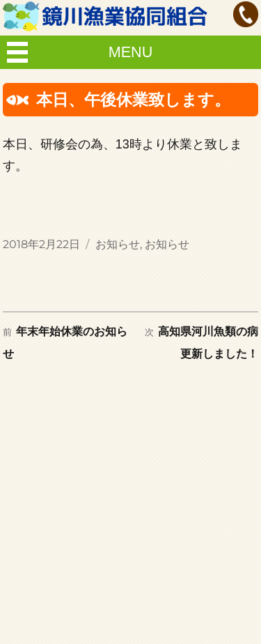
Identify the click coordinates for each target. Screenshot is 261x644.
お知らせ (118, 244)
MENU (131, 52)
